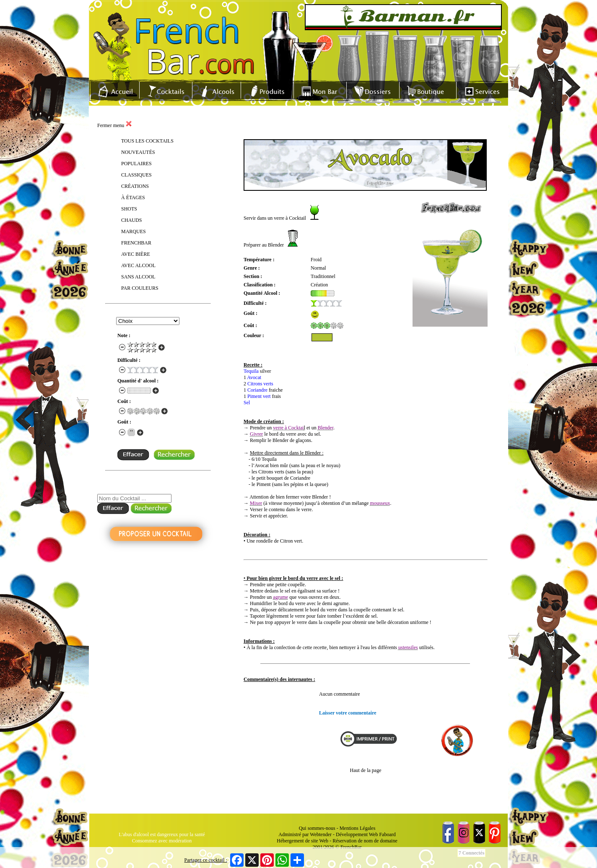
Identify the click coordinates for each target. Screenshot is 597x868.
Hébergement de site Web (302, 841)
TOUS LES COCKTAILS (147, 141)
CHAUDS (131, 220)
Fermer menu (115, 125)
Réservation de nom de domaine (365, 841)
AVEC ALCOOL (138, 265)
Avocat (254, 377)
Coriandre (257, 390)
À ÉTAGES (133, 198)
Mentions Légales (358, 828)
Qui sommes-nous (317, 828)
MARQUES (134, 231)
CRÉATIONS (135, 186)
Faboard (387, 834)
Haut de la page (366, 770)
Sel (247, 403)
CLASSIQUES (136, 175)
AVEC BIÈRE (136, 254)
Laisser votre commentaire (348, 713)
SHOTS (129, 209)
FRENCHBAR (136, 243)
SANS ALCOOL (138, 277)
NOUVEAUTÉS (138, 152)
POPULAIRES (136, 164)
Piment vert (259, 396)
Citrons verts (260, 384)
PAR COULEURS (140, 288)
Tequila (251, 371)
